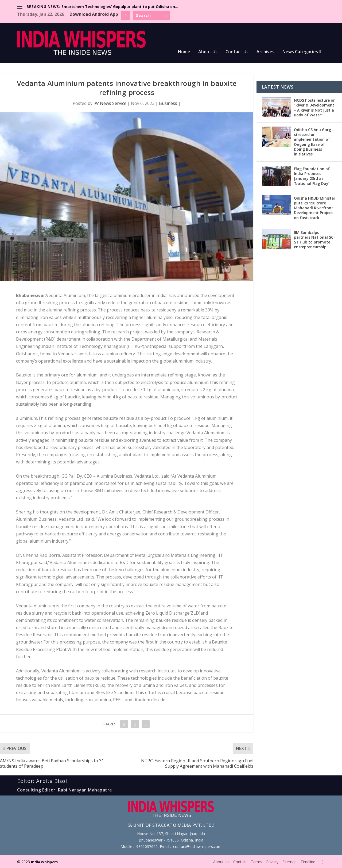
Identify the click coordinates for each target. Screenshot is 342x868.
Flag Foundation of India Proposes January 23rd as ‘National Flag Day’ (312, 176)
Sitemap (289, 862)
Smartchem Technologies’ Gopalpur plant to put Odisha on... (120, 7)
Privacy (272, 862)
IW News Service (110, 103)
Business (168, 103)
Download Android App (94, 14)
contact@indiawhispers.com (197, 846)
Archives (265, 52)
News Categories (300, 52)
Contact (240, 862)
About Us (208, 52)
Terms (256, 862)
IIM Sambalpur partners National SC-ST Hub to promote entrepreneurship (314, 240)
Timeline (308, 862)
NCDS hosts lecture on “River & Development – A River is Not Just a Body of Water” (315, 108)
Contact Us (237, 52)
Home (184, 52)
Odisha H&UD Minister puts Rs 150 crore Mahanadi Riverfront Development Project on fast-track (315, 208)
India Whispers (44, 862)
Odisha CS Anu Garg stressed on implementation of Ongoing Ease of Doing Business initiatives (312, 142)
